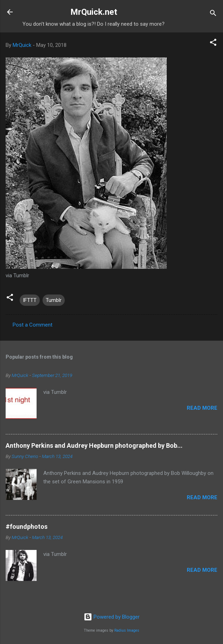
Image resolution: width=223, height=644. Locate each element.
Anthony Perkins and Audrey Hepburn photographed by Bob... (94, 445)
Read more (202, 408)
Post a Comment (33, 325)
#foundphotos (27, 527)
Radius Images (127, 630)
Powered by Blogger (112, 617)
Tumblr (54, 300)
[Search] (213, 14)
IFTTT (30, 300)
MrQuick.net (94, 12)
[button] (213, 44)
